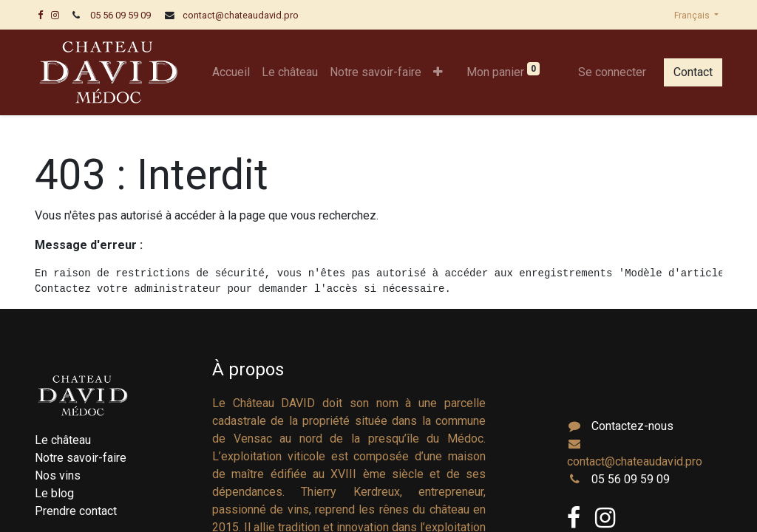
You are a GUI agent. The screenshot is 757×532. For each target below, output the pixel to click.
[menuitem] (231, 72)
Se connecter (612, 72)
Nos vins (58, 475)
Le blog (54, 493)
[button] (438, 72)
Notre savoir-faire (81, 458)
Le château (63, 440)
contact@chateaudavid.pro (241, 15)
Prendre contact (76, 511)
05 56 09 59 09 (120, 15)
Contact (693, 72)
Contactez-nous (632, 426)
